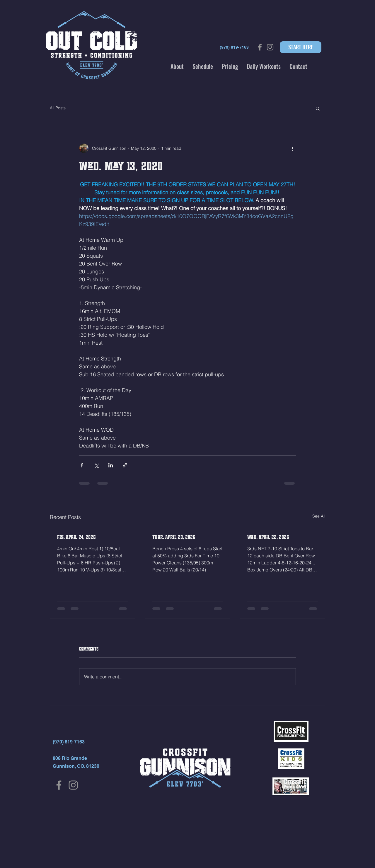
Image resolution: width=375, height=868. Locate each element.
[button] (177, 66)
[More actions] (292, 148)
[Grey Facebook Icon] (260, 47)
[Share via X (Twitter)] (96, 465)
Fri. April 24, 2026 (76, 537)
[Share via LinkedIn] (111, 465)
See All (319, 516)
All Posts (58, 108)
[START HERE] (301, 47)
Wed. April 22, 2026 (268, 537)
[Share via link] (125, 465)
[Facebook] (59, 785)
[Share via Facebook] (82, 465)
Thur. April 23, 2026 (174, 537)
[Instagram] (73, 785)
